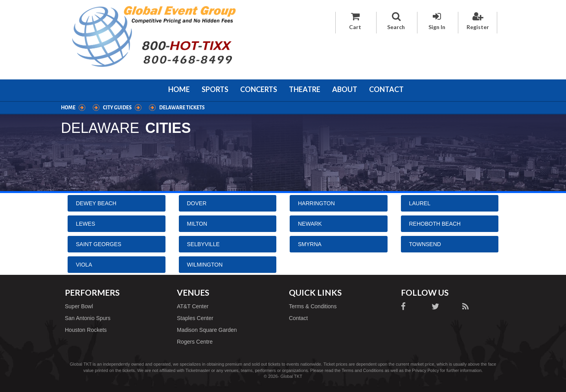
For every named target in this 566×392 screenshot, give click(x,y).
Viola (84, 265)
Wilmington (205, 265)
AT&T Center (193, 306)
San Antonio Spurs (88, 318)
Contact (386, 89)
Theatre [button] (305, 89)
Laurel (420, 203)
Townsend (425, 244)
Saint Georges (99, 244)
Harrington (316, 203)
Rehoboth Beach (435, 224)
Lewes (85, 224)
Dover (197, 203)
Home (179, 89)
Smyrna (310, 244)
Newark (310, 224)
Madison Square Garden (207, 330)
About (345, 89)
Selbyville (203, 244)
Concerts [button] (259, 89)
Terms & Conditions (313, 306)
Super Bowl (79, 306)
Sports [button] (215, 89)
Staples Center (195, 318)
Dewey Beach (96, 203)
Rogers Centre (195, 342)
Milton (197, 224)
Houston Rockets (86, 330)
